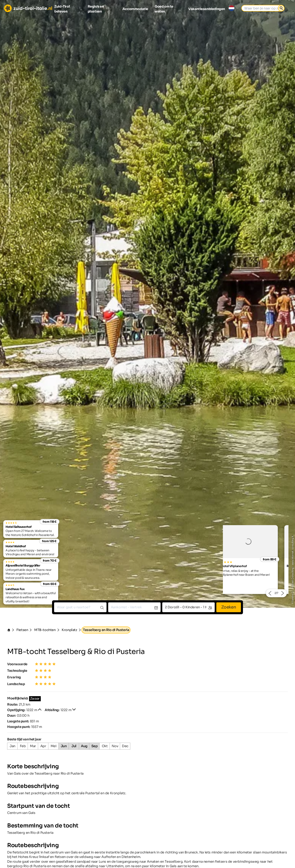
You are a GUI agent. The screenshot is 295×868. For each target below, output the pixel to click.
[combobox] (80, 607)
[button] (270, 593)
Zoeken (229, 607)
